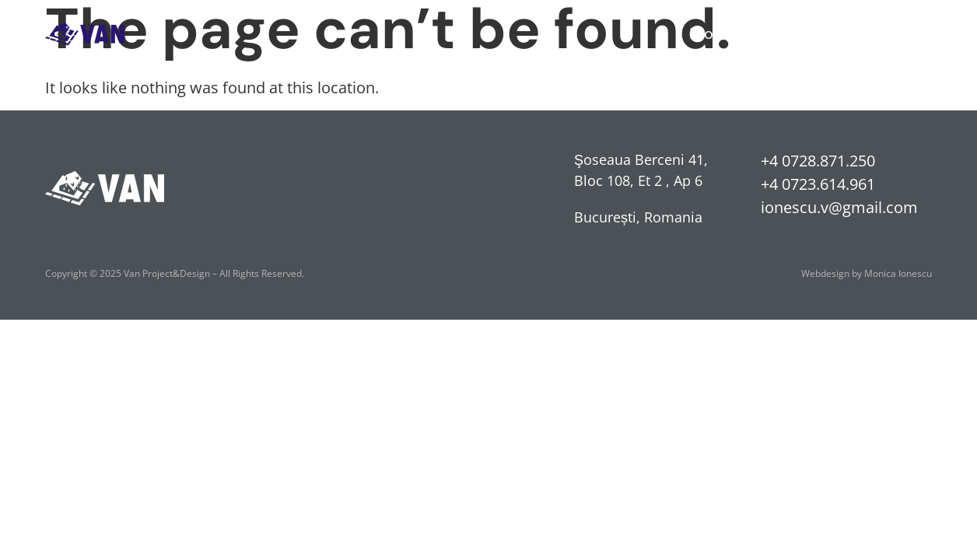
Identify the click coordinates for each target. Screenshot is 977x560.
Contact (903, 33)
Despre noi (811, 33)
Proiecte (719, 33)
